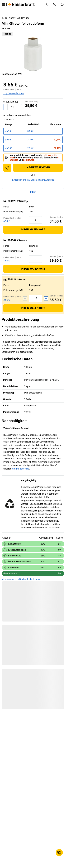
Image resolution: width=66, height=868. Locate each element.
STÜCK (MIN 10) (11, 102)
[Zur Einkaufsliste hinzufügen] (7, 168)
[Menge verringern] (5, 107)
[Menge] (13, 107)
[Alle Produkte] (3, 4)
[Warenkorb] (62, 4)
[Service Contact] (59, 853)
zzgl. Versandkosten (14, 93)
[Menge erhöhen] (20, 107)
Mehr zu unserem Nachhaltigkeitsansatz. (22, 579)
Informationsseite (20, 469)
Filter (33, 192)
